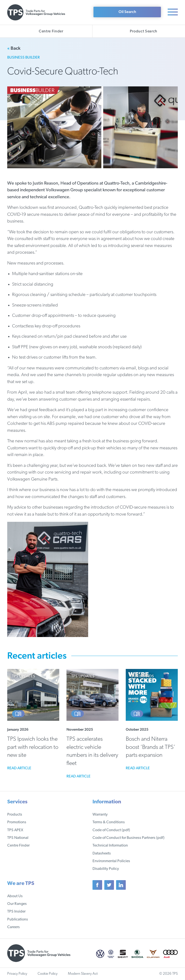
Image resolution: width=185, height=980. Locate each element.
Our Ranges (17, 904)
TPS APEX (15, 830)
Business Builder (23, 58)
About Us (15, 896)
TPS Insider (16, 912)
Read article (19, 768)
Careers (13, 927)
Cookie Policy (48, 974)
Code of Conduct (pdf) (111, 830)
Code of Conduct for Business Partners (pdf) (129, 838)
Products (15, 815)
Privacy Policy (17, 974)
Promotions (17, 822)
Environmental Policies (111, 861)
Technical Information (110, 846)
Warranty (100, 815)
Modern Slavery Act (83, 974)
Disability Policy (106, 869)
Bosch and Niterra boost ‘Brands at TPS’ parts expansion (151, 747)
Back (14, 48)
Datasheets (102, 854)
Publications (18, 920)
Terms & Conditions (109, 822)
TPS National (18, 838)
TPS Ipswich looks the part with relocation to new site (33, 747)
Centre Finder (18, 846)
